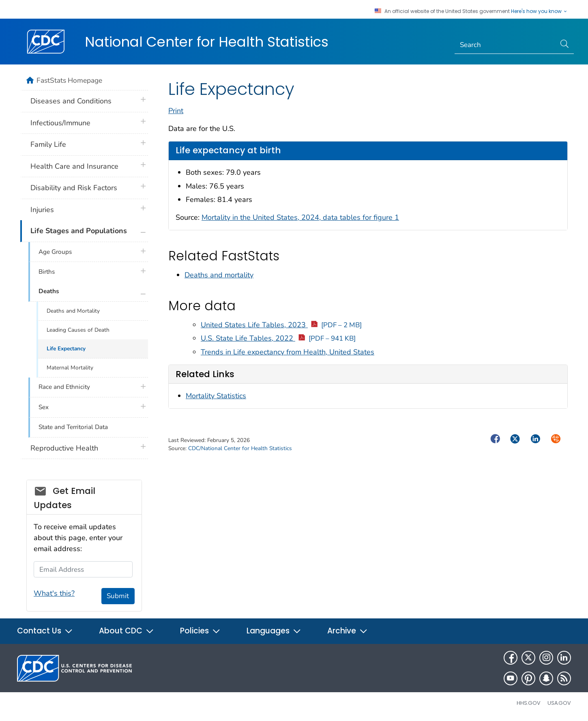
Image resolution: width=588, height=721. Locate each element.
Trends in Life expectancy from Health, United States (288, 352)
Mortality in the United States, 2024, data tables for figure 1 (300, 217)
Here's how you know (539, 11)
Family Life (48, 144)
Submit (118, 596)
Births (47, 272)
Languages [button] (274, 631)
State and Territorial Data (73, 427)
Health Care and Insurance (74, 166)
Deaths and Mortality (73, 311)
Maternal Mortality (70, 368)
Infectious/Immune (60, 123)
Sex (44, 407)
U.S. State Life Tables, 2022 (278, 338)
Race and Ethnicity (64, 387)
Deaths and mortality (219, 275)
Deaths (49, 291)
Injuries (42, 210)
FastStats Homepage (69, 80)
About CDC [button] (127, 631)
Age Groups (55, 252)
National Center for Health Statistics (207, 42)
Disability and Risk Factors (74, 188)
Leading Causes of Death (78, 330)
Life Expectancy (66, 349)
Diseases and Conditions (71, 101)
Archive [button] (348, 631)
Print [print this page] (176, 111)
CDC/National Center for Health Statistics (240, 448)
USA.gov (559, 703)
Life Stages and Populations (79, 231)
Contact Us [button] (45, 631)
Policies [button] (200, 631)
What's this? (54, 593)
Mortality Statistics (216, 396)
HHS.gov (529, 703)
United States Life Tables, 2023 (281, 325)
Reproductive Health (64, 448)
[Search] (505, 45)
